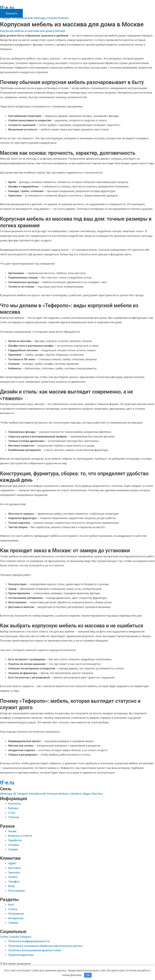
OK (88, 975)
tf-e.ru (7, 8)
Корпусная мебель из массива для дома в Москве (33, 31)
